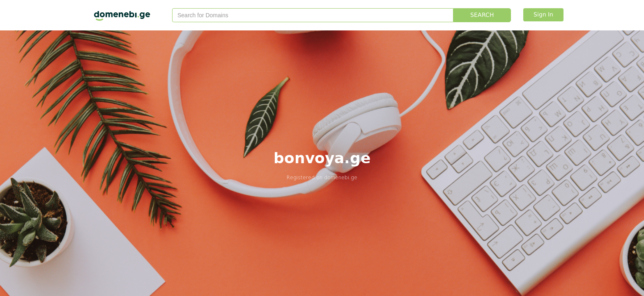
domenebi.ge (341, 177)
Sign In (543, 15)
